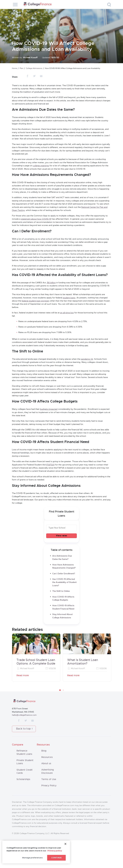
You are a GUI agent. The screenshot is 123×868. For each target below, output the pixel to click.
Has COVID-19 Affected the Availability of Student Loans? (64, 582)
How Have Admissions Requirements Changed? (64, 566)
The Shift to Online (61, 591)
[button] (60, 690)
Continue (56, 858)
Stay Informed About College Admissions (62, 616)
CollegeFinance (38, 4)
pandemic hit (87, 359)
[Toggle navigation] (15, 5)
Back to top (23, 729)
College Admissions (34, 68)
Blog (44, 751)
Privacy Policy (49, 786)
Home (14, 68)
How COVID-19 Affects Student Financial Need (63, 607)
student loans (69, 298)
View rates (61, 536)
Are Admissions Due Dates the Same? (62, 558)
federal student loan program (35, 301)
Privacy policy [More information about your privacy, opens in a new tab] (55, 851)
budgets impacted (49, 409)
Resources (47, 757)
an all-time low (67, 313)
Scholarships (23, 779)
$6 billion (51, 283)
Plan (21, 68)
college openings (41, 166)
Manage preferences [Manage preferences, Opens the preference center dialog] (32, 858)
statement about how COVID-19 (36, 219)
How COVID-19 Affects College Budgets (63, 598)
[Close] (65, 844)
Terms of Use (49, 779)
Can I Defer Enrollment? (64, 574)
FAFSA (50, 465)
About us (46, 763)
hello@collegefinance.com (24, 715)
